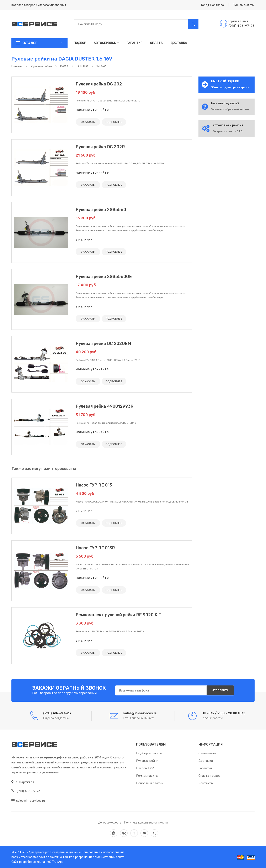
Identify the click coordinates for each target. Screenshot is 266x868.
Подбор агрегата (149, 753)
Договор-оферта (110, 823)
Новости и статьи (150, 783)
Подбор (80, 43)
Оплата (156, 43)
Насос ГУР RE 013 (94, 485)
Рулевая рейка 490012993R (105, 406)
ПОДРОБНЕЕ (116, 122)
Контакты (206, 783)
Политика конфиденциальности (146, 823)
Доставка (179, 43)
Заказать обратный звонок (230, 109)
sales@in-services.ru (28, 801)
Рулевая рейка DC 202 (99, 84)
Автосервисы (106, 43)
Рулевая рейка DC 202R (100, 147)
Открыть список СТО (228, 131)
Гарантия (134, 43)
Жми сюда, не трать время (230, 87)
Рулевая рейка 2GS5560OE (104, 277)
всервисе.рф (40, 852)
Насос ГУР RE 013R (95, 548)
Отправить (219, 691)
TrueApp (58, 862)
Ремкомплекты (147, 776)
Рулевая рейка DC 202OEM (103, 343)
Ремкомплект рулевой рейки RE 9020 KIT (118, 615)
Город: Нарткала (212, 5)
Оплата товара (209, 776)
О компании (207, 753)
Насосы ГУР (145, 768)
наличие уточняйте (92, 110)
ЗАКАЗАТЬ (89, 122)
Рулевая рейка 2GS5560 (101, 210)
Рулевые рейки (147, 761)
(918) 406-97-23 (26, 791)
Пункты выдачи (244, 5)
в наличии (84, 239)
